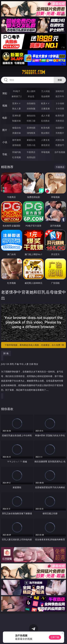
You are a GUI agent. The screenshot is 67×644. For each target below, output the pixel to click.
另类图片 (60, 133)
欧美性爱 (60, 116)
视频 (5, 106)
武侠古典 (60, 140)
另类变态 (60, 121)
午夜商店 (31, 152)
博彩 (5, 93)
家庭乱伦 (31, 140)
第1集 (6, 353)
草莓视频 (45, 152)
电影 (5, 118)
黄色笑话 (45, 145)
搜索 (60, 80)
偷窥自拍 (17, 128)
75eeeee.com (33, 72)
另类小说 (31, 145)
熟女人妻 (17, 109)
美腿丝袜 (17, 133)
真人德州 (31, 91)
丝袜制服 (31, 109)
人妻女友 (45, 140)
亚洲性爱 (17, 116)
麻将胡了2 (17, 96)
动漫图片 (60, 128)
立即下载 (55, 637)
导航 (5, 154)
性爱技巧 (60, 145)
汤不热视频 (60, 152)
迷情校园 (17, 145)
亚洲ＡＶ (17, 103)
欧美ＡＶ (45, 103)
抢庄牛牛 (60, 96)
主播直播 (45, 109)
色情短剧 (31, 157)
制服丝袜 (17, 121)
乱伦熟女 (45, 121)
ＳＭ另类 (60, 109)
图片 (5, 130)
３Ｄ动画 (60, 103)
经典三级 (31, 121)
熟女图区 (45, 133)
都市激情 (17, 140)
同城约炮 (17, 152)
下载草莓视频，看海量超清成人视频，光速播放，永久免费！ (34, 345)
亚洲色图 (31, 128)
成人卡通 (45, 116)
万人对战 (45, 91)
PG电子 (17, 91)
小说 (5, 142)
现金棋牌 (45, 96)
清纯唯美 (31, 133)
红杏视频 (17, 157)
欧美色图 (45, 128)
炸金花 (31, 96)
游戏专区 (60, 91)
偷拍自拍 (31, 116)
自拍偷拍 (31, 103)
